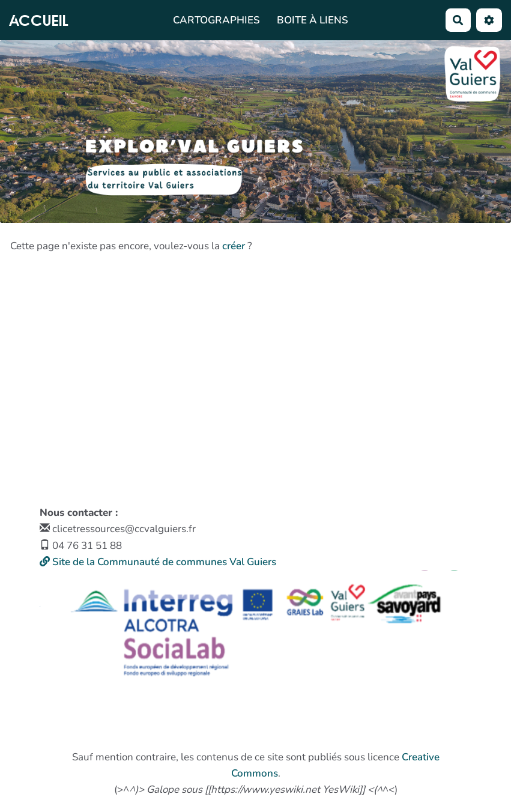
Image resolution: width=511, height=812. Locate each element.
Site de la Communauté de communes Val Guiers (158, 562)
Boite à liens (313, 20)
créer (234, 246)
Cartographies (216, 20)
